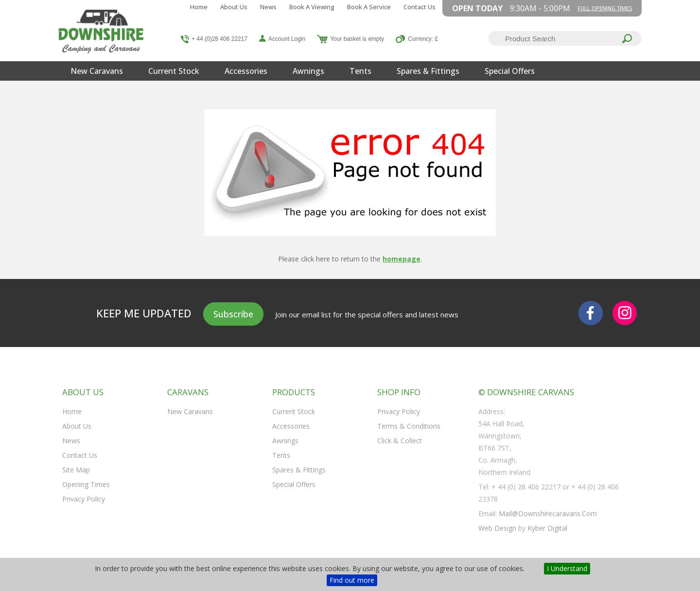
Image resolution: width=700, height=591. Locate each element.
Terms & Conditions (409, 426)
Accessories (246, 71)
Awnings (308, 71)
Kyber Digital (547, 528)
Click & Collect (400, 441)
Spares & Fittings (428, 71)
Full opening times (605, 8)
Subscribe (233, 314)
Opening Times (86, 484)
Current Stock (174, 71)
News (268, 7)
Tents (360, 71)
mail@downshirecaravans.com (548, 513)
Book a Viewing (312, 7)
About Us (234, 7)
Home (199, 7)
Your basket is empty (357, 39)
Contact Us (420, 7)
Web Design (497, 528)
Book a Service (369, 7)
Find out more (352, 580)
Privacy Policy (84, 499)
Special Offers (510, 71)
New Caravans (97, 71)
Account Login (287, 39)
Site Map (76, 470)
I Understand (567, 568)
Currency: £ (423, 39)
